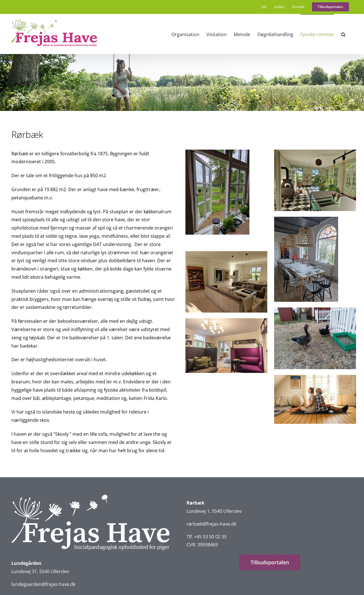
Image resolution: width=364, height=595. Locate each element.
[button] (343, 34)
